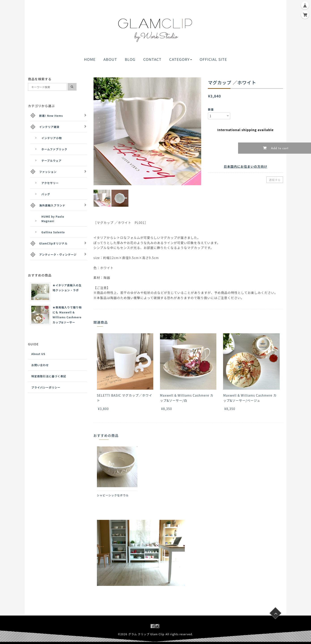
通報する (275, 180)
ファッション (48, 172)
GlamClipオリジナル (53, 243)
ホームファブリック (54, 149)
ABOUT (110, 59)
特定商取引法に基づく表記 (49, 376)
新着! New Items (51, 116)
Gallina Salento (53, 232)
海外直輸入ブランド (52, 205)
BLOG (130, 59)
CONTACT (152, 59)
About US (38, 354)
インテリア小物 (52, 138)
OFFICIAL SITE (213, 59)
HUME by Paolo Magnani (53, 219)
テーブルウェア (51, 160)
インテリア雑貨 (49, 127)
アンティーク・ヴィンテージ (58, 254)
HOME (90, 59)
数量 (211, 109)
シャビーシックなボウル (113, 495)
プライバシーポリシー (46, 387)
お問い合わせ (40, 365)
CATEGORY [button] (180, 59)
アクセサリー (50, 183)
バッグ (46, 194)
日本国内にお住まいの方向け (246, 166)
